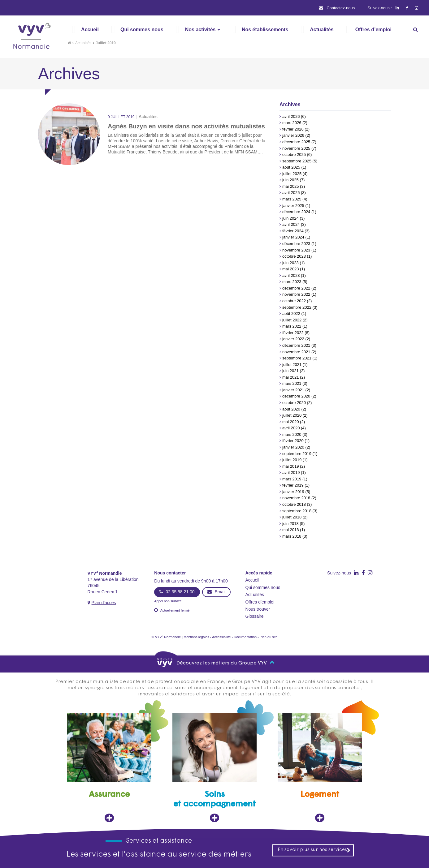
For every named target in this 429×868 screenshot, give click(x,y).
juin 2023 (290, 263)
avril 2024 (291, 224)
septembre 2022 (297, 307)
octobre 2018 (294, 504)
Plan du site (269, 637)
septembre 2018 (297, 511)
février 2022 (293, 333)
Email (216, 592)
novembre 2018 (296, 498)
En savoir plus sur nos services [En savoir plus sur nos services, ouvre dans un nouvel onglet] (314, 850)
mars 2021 (292, 383)
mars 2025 (292, 199)
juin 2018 (290, 524)
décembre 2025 (296, 142)
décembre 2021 (296, 345)
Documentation (245, 637)
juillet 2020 (292, 415)
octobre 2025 (294, 155)
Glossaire (254, 616)
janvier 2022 (293, 339)
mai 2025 (290, 186)
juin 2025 (290, 180)
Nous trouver (258, 609)
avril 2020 (291, 428)
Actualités (83, 43)
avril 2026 (291, 116)
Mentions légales (196, 637)
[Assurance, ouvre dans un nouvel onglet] (109, 768)
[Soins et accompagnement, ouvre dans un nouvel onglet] (214, 768)
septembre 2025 (297, 161)
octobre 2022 (294, 301)
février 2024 (293, 231)
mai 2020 (290, 422)
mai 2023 (290, 269)
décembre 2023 (296, 244)
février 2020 (293, 441)
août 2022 (291, 314)
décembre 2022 (296, 288)
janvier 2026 (293, 135)
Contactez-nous (337, 8)
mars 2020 (292, 434)
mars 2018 (292, 536)
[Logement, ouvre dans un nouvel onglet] (320, 768)
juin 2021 (290, 371)
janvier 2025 (293, 206)
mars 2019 (292, 479)
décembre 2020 (296, 396)
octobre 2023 (294, 256)
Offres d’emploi (260, 602)
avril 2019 (291, 473)
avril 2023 (291, 275)
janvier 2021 (293, 390)
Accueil (252, 580)
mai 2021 (290, 377)
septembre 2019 (297, 454)
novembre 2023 (296, 250)
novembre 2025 (296, 148)
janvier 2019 (293, 492)
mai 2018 (290, 530)
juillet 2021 (292, 365)
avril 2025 (291, 193)
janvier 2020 (293, 447)
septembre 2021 (297, 358)
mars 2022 (292, 326)
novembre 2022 (296, 294)
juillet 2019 (292, 460)
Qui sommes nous (263, 587)
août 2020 (291, 409)
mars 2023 (292, 282)
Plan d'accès (104, 603)
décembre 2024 (296, 212)
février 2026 (293, 129)
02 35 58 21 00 (177, 592)
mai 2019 (290, 466)
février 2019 (293, 485)
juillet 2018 (292, 517)
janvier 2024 (293, 237)
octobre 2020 (294, 403)
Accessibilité (221, 637)
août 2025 (291, 167)
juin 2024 (290, 218)
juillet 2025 (292, 174)
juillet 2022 (292, 320)
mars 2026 (292, 123)
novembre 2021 (296, 352)
